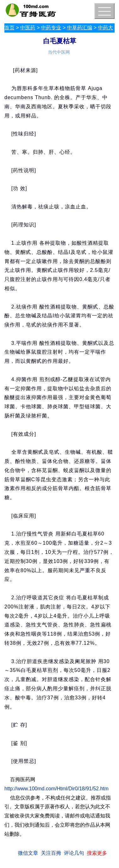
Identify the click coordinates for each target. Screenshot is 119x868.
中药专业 (51, 28)
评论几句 (74, 853)
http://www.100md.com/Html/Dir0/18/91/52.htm (57, 789)
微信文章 (28, 853)
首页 (9, 28)
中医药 (28, 28)
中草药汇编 (80, 28)
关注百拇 (51, 853)
